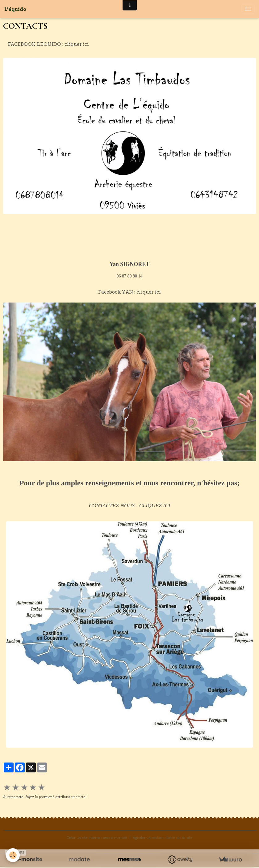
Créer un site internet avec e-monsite (97, 838)
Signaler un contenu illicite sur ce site (162, 838)
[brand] (15, 9)
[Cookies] (13, 855)
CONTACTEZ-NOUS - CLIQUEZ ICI (130, 505)
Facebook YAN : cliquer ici (129, 292)
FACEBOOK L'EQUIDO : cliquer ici (48, 44)
